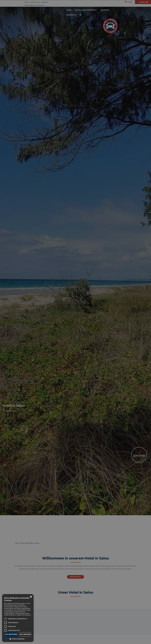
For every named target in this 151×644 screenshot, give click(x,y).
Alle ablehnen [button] (25, 634)
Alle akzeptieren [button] (11, 634)
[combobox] (31, 597)
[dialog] (18, 618)
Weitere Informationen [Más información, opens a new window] (24, 615)
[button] (18, 639)
